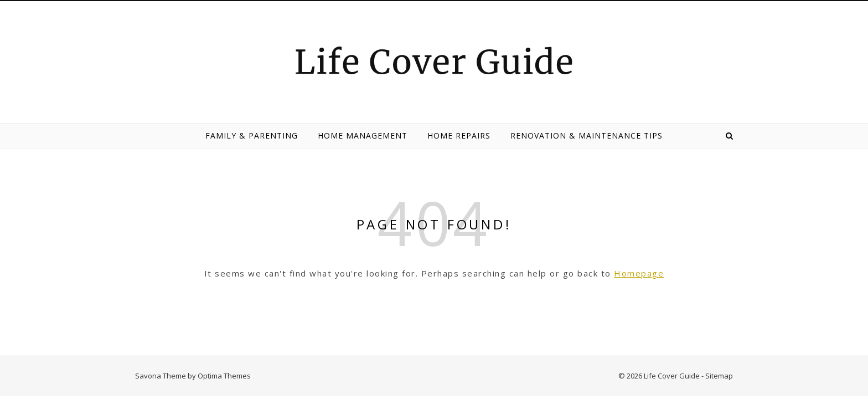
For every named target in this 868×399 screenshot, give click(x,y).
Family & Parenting (252, 135)
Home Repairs (459, 135)
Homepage (639, 273)
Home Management (363, 135)
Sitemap (719, 376)
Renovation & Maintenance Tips (587, 135)
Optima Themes (224, 376)
